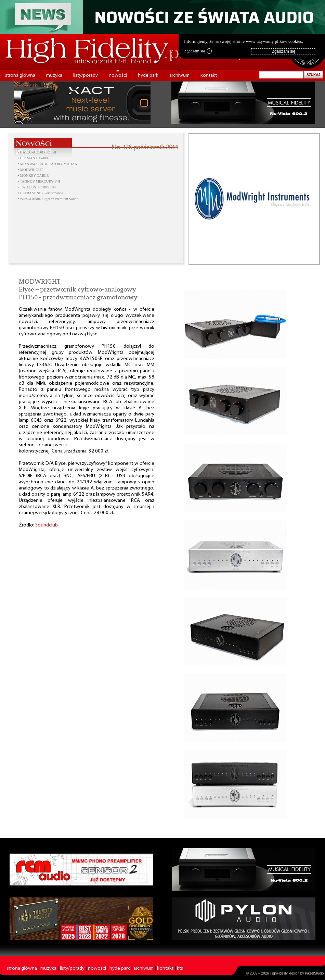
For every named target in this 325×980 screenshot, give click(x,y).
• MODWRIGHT (30, 170)
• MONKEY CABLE (33, 176)
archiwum (179, 76)
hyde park (148, 76)
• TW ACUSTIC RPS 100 (37, 187)
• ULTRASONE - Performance (40, 193)
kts (180, 969)
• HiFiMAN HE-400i (33, 158)
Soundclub (47, 525)
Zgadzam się (198, 51)
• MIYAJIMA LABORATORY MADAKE (49, 164)
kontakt (209, 76)
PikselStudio (314, 973)
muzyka (54, 76)
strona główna (20, 76)
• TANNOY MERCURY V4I (39, 181)
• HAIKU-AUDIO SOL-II (37, 152)
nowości (118, 76)
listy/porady (86, 76)
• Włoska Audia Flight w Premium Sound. (49, 199)
